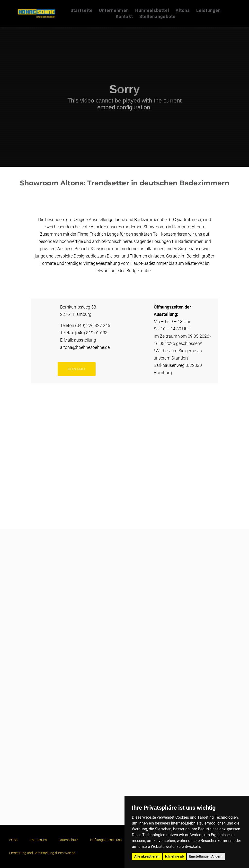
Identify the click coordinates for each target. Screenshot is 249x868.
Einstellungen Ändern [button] (206, 856)
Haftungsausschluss (106, 840)
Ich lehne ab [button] (174, 856)
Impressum (38, 840)
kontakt (77, 369)
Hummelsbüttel (152, 10)
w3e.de (70, 853)
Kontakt (124, 17)
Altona (183, 10)
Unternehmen (114, 10)
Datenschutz (68, 840)
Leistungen (209, 10)
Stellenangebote (157, 17)
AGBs (13, 840)
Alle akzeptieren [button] (147, 856)
